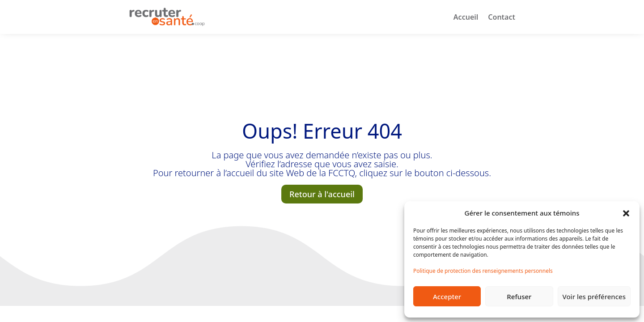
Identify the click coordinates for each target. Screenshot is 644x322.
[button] (626, 213)
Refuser (519, 297)
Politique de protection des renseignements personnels (483, 271)
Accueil (466, 17)
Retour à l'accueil (322, 194)
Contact (502, 17)
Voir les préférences (594, 297)
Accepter (447, 297)
